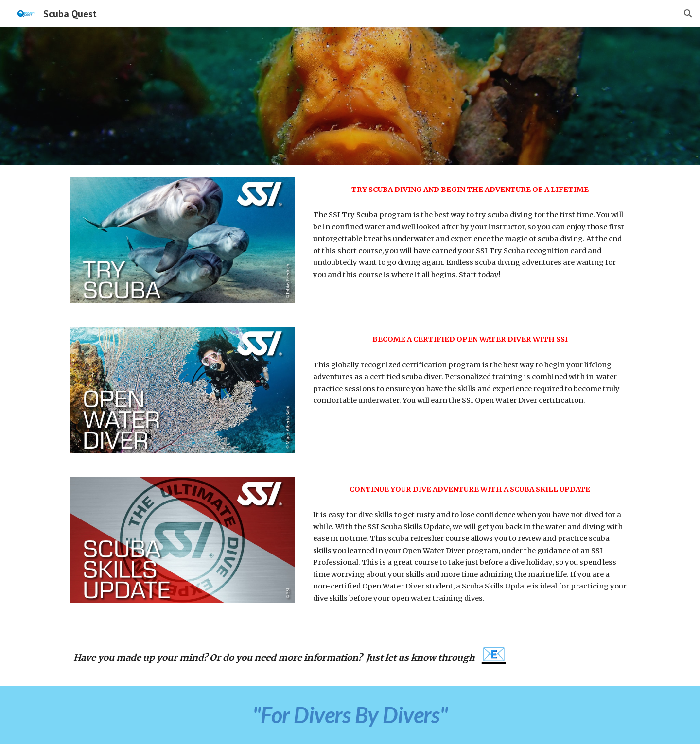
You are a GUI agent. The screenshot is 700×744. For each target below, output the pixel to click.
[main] (470, 190)
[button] (688, 14)
